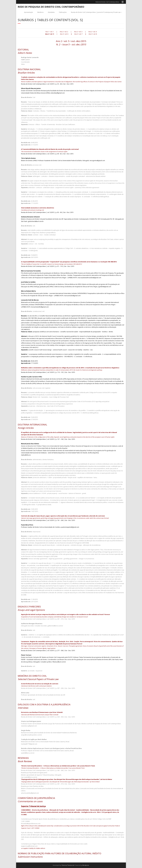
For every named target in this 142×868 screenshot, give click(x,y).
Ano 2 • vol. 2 (64, 32)
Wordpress (86, 865)
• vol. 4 (95, 32)
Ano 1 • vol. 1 (50, 32)
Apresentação (29, 12)
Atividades (51, 12)
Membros (40, 12)
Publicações (63, 12)
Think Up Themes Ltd (68, 865)
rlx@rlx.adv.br (25, 60)
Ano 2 (76, 32)
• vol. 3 (80, 32)
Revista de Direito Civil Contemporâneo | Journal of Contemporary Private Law (96, 12)
